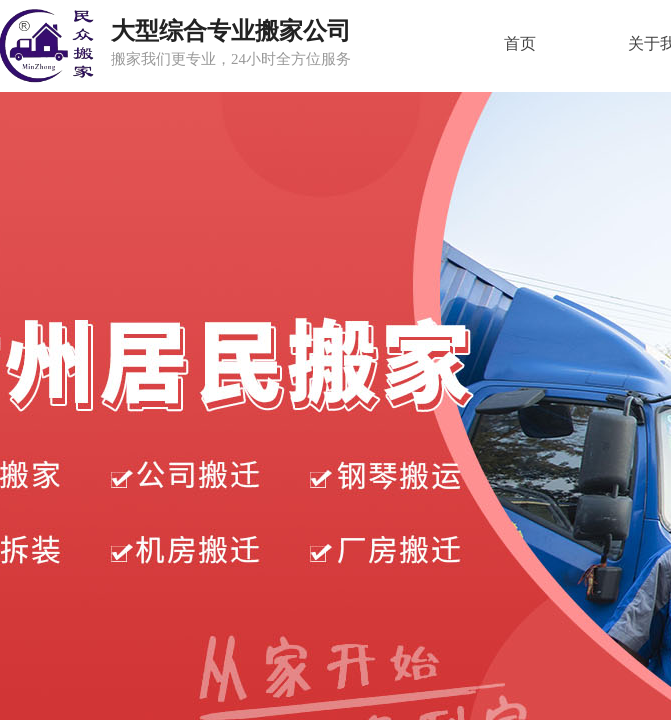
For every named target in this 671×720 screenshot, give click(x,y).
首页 (520, 43)
